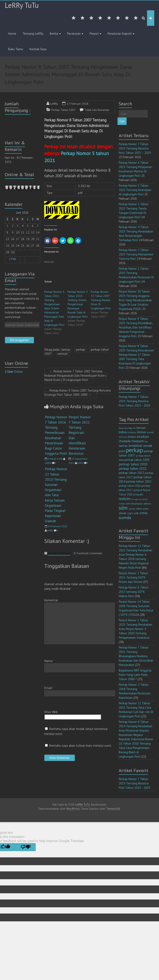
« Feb (13, 259)
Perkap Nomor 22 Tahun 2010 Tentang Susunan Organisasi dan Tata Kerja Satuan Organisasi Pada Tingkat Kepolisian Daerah (56, 495)
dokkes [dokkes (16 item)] (132, 437)
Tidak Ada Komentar (97, 110)
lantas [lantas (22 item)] (123, 446)
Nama (49, 661)
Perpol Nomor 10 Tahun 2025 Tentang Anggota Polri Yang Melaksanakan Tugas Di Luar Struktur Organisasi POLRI (135, 300)
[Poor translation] (26, 847)
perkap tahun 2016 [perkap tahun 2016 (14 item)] (130, 486)
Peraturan (74, 33)
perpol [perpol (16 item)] (138, 490)
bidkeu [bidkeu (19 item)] (123, 432)
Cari (122, 121)
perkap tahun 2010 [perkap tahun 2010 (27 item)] (133, 464)
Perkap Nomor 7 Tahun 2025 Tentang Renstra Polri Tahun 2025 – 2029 (135, 148)
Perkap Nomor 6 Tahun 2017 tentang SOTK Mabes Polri (134, 592)
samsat (63, 354)
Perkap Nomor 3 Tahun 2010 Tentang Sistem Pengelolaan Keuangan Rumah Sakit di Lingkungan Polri (78, 304)
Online (14, 372)
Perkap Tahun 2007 (63, 110)
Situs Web (51, 712)
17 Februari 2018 (78, 104)
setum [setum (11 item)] (132, 509)
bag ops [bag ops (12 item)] (123, 428)
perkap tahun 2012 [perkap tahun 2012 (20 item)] (131, 473)
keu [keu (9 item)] (146, 441)
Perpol (94, 33)
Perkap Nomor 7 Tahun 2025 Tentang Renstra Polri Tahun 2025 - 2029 (134, 401)
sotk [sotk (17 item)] (136, 513)
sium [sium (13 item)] (146, 509)
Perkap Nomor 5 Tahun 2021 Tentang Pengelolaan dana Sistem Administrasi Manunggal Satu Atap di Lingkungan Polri (54, 308)
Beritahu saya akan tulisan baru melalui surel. (80, 745)
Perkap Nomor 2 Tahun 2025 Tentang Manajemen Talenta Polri (136, 254)
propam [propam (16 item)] (138, 494)
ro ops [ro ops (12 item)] (135, 499)
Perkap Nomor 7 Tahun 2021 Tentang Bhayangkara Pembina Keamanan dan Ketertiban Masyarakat (136, 656)
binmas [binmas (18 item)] (141, 432)
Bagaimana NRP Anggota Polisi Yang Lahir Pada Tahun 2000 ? (135, 675)
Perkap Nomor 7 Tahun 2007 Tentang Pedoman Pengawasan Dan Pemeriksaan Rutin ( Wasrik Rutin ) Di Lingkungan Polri (75, 376)
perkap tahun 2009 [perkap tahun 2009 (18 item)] (137, 460)
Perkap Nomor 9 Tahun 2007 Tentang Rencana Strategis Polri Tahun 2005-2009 (77, 393)
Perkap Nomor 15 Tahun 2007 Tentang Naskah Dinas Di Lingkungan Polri (101, 300)
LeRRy (54, 104)
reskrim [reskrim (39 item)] (125, 499)
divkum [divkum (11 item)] (123, 437)
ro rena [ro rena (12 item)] (143, 499)
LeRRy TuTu (22, 5)
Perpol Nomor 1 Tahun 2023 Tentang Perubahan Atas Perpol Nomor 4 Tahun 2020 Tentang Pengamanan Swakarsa (135, 629)
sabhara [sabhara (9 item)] (147, 504)
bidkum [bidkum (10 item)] (132, 432)
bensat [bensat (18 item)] (141, 428)
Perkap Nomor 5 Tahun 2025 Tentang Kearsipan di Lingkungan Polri (135, 190)
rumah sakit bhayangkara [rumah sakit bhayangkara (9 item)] (131, 504)
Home (12, 33)
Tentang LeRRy (33, 33)
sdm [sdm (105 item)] (123, 508)
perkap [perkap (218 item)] (134, 450)
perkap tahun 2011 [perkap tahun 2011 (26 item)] (133, 469)
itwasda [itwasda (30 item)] (125, 441)
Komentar (51, 600)
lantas (66, 349)
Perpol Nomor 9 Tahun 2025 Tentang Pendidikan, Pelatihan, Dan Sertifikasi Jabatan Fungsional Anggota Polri (136, 327)
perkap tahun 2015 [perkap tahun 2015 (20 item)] (139, 481)
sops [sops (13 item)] (130, 513)
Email (49, 688)
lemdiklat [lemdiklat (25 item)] (135, 446)
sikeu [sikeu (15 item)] (139, 509)
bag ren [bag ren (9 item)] (132, 428)
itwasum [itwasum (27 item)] (138, 441)
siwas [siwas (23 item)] (123, 513)
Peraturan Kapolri (120, 33)
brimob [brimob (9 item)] (150, 432)
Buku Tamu (15, 49)
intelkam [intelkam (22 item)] (143, 437)
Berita (54, 33)
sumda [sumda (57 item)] (125, 517)
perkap (81, 349)
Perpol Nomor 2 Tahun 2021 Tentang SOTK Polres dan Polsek (133, 577)
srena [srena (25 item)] (144, 513)
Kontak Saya (38, 49)
